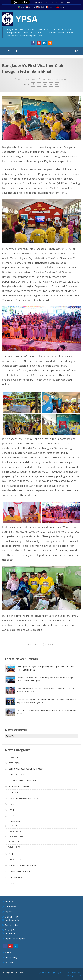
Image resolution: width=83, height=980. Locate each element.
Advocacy (13, 757)
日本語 (42, 7)
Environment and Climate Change (55, 79)
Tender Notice (11, 925)
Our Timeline (11, 907)
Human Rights (15, 822)
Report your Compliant (15, 938)
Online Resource (12, 917)
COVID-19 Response (17, 775)
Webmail (9, 963)
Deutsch (32, 7)
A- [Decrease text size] (53, 2)
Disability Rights (15, 831)
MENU (12, 51)
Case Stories (15, 763)
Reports (9, 912)
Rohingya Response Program (22, 866)
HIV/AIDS (13, 816)
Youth (12, 883)
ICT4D (11, 854)
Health (12, 810)
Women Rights (14, 847)
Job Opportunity (12, 920)
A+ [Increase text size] (47, 2)
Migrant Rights (14, 842)
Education (14, 792)
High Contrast (38, 2)
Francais (52, 7)
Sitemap (9, 952)
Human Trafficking (16, 836)
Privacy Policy (11, 957)
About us (9, 901)
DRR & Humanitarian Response (23, 781)
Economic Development (20, 786)
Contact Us (10, 933)
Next (32, 644)
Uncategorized (16, 877)
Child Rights (13, 826)
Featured (13, 804)
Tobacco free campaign (20, 871)
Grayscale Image (64, 2)
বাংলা (22, 7)
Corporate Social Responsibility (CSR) (26, 769)
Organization (15, 860)
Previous (49, 644)
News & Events (12, 930)
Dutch (61, 7)
